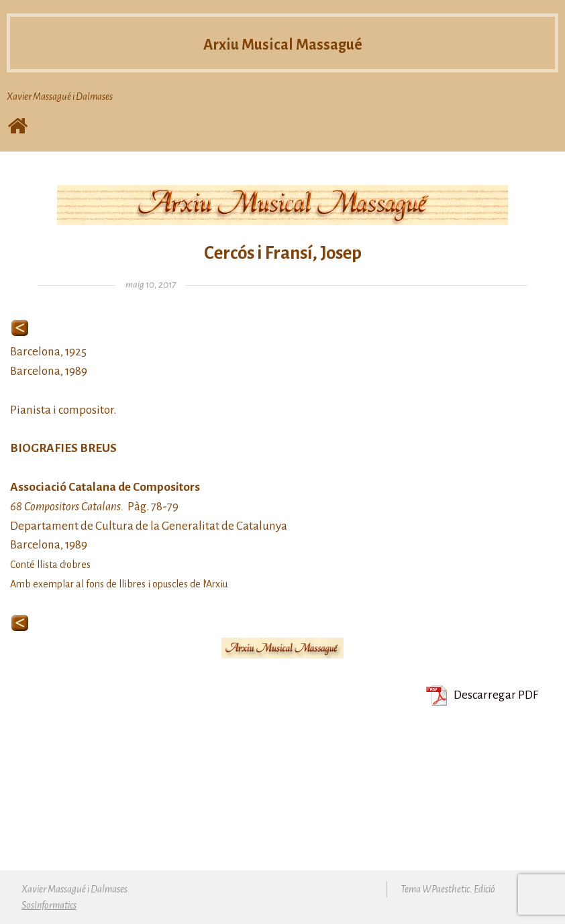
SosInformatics (49, 905)
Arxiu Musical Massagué (283, 44)
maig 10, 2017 (151, 285)
